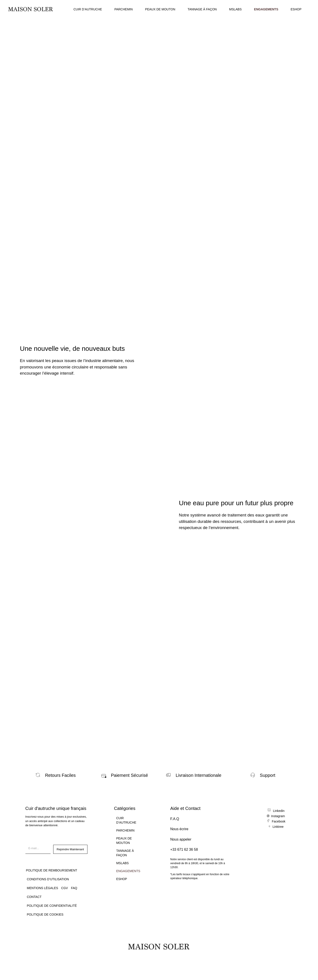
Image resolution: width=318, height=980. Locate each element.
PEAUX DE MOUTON (160, 9)
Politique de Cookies (45, 914)
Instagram (278, 816)
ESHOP (296, 9)
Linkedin (279, 811)
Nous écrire (179, 829)
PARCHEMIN (124, 9)
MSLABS (235, 9)
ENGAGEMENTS (266, 9)
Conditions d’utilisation (48, 879)
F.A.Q (175, 819)
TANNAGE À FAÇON (202, 9)
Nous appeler (181, 839)
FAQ (74, 888)
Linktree (278, 827)
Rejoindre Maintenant (70, 849)
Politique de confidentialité (52, 906)
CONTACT (34, 897)
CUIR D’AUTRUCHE (88, 9)
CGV (64, 888)
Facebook (279, 821)
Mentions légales (43, 888)
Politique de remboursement (52, 870)
